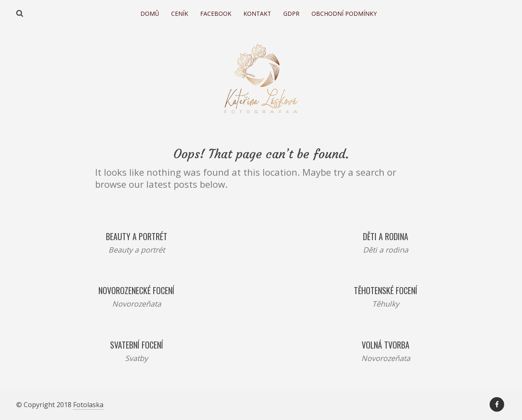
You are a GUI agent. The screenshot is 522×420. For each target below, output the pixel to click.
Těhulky (386, 304)
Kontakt (257, 14)
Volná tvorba (386, 345)
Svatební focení (137, 345)
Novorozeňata (137, 304)
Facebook (216, 14)
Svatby (136, 358)
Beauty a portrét (137, 236)
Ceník (180, 14)
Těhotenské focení (386, 290)
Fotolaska (88, 405)
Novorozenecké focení (136, 290)
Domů (150, 14)
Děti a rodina (386, 236)
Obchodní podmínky (344, 14)
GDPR (291, 14)
